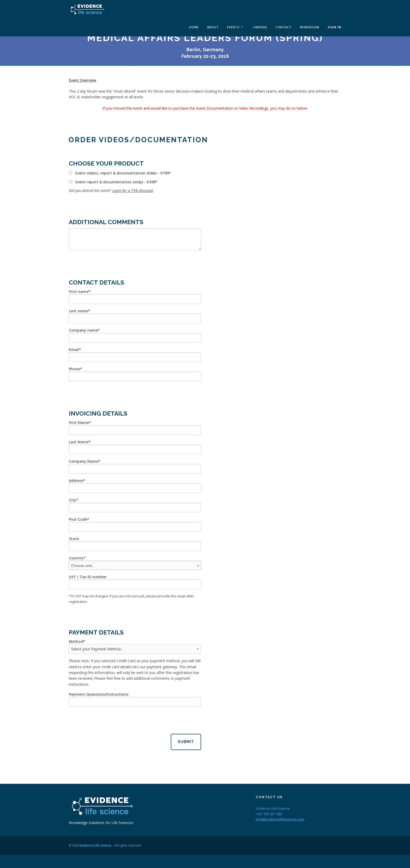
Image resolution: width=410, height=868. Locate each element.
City (72, 500)
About (213, 27)
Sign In (334, 27)
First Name (79, 422)
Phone (74, 369)
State (74, 539)
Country (76, 558)
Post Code (78, 519)
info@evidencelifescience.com (280, 819)
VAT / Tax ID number (88, 577)
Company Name (84, 461)
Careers (260, 27)
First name (79, 291)
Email (74, 350)
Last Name (79, 442)
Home (194, 27)
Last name (78, 311)
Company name (83, 330)
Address (76, 481)
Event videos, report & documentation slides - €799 (122, 173)
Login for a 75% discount (133, 191)
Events (233, 27)
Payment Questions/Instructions (99, 694)
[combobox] (135, 565)
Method (76, 641)
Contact (284, 27)
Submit (186, 742)
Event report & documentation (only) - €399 (115, 182)
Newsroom (310, 27)
